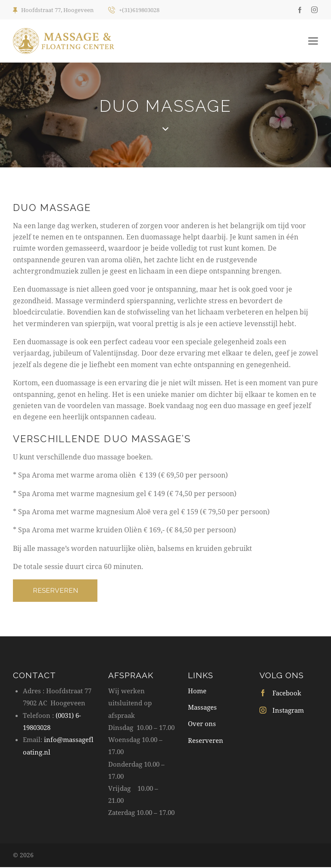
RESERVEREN (56, 591)
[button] (313, 40)
